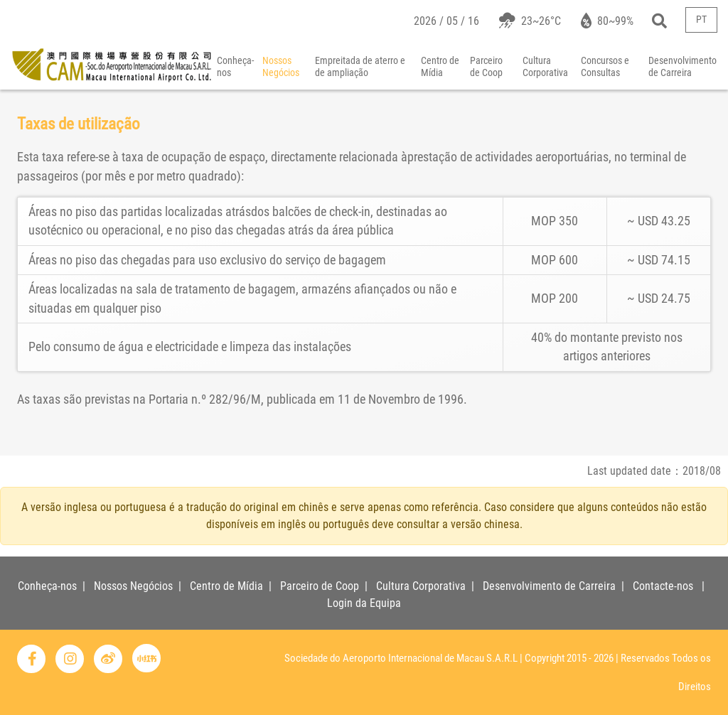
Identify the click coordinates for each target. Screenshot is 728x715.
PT (701, 20)
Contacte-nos (663, 586)
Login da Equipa (364, 603)
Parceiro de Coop (486, 66)
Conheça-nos (235, 66)
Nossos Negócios (281, 66)
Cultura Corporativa (545, 66)
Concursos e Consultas (605, 66)
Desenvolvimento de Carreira (549, 586)
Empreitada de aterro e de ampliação (360, 66)
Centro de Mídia (440, 66)
